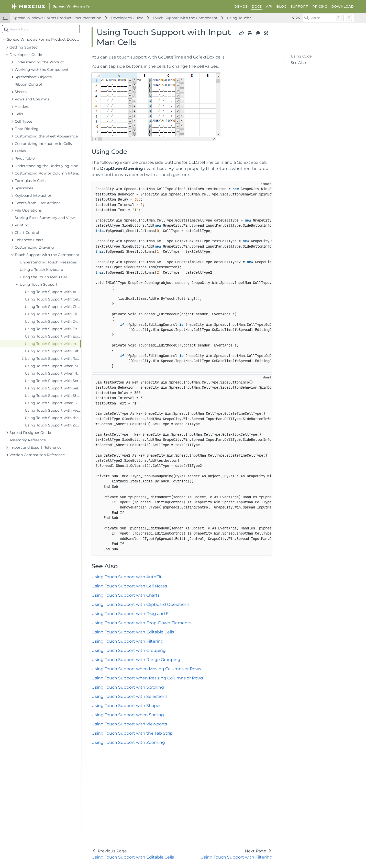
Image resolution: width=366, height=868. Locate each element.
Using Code (301, 56)
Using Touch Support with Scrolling (128, 687)
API (269, 6)
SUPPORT (299, 6)
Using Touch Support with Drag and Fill (132, 614)
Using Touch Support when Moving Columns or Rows (146, 669)
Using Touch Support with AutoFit (127, 577)
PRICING (320, 6)
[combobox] (41, 29)
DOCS (257, 6)
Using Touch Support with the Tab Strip (132, 733)
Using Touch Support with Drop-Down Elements (141, 623)
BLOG (281, 6)
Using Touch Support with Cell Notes (129, 586)
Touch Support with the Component (185, 18)
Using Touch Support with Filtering (127, 641)
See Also (298, 63)
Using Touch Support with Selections (130, 696)
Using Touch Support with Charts (126, 595)
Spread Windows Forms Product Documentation (57, 18)
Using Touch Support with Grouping (129, 650)
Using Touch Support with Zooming (128, 742)
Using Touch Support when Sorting (128, 715)
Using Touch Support (246, 18)
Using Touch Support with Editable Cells (133, 632)
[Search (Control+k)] (329, 18)
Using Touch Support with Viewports (129, 724)
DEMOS (241, 6)
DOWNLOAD (342, 6)
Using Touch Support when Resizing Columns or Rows (147, 678)
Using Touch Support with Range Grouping (136, 660)
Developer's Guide (127, 18)
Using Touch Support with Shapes (126, 706)
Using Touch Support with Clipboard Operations (141, 604)
